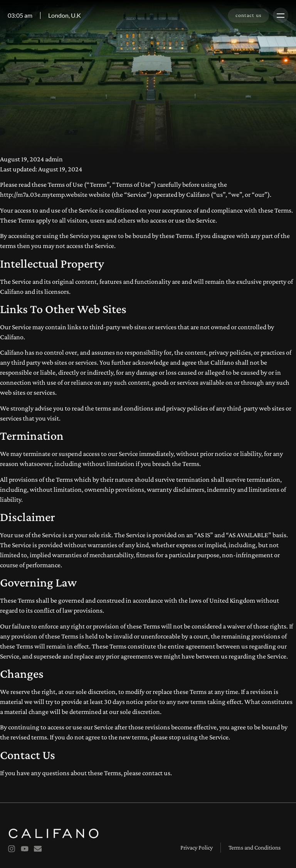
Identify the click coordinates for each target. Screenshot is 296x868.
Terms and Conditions (255, 847)
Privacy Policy (197, 847)
